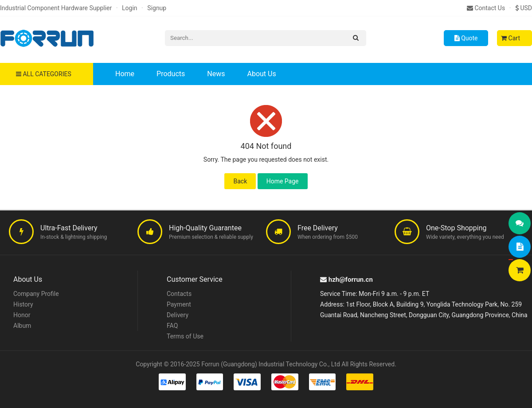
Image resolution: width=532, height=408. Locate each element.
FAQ (172, 326)
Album (22, 326)
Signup (157, 8)
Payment (179, 304)
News (216, 74)
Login (130, 8)
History (23, 304)
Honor (22, 315)
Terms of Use (185, 336)
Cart (510, 38)
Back (240, 181)
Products (171, 74)
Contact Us (486, 8)
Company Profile (36, 294)
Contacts (179, 294)
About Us (261, 74)
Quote (466, 38)
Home (125, 74)
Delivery (178, 315)
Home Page (283, 181)
